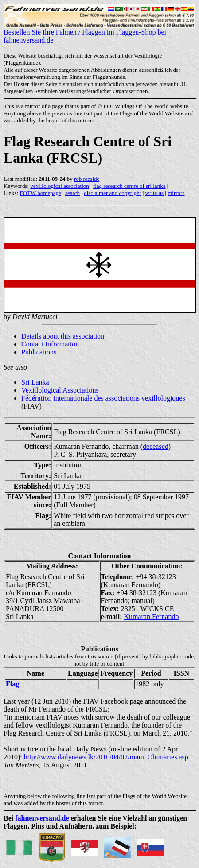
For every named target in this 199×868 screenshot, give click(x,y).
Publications (39, 352)
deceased (156, 446)
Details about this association (63, 336)
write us (155, 193)
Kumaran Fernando (151, 617)
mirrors (176, 193)
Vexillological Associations (60, 390)
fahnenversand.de (42, 818)
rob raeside (87, 179)
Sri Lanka (35, 382)
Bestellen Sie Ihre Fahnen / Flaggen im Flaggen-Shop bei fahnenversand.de (99, 33)
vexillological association (60, 186)
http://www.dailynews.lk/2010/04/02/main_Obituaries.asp (106, 757)
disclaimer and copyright (112, 193)
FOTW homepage (40, 193)
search (72, 193)
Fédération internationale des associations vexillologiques (103, 398)
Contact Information (50, 344)
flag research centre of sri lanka (129, 186)
